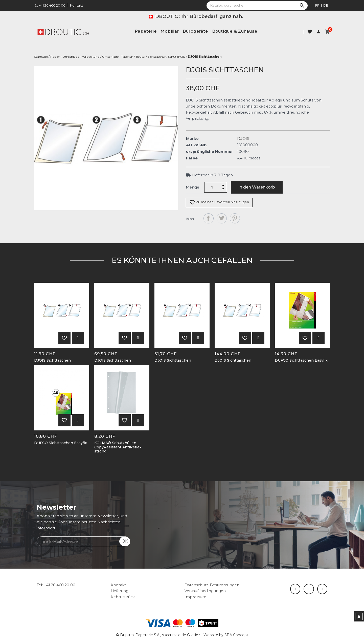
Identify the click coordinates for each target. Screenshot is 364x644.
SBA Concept (236, 635)
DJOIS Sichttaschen (52, 360)
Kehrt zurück (123, 597)
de (326, 5)
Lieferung (120, 591)
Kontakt (77, 5)
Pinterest (235, 218)
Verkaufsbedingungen (205, 591)
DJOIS (243, 139)
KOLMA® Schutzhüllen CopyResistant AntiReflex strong (118, 447)
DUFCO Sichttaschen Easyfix (301, 360)
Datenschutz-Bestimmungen (212, 585)
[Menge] (212, 187)
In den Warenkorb (257, 187)
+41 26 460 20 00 (50, 5)
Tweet (222, 218)
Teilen (209, 218)
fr (317, 5)
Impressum (195, 597)
